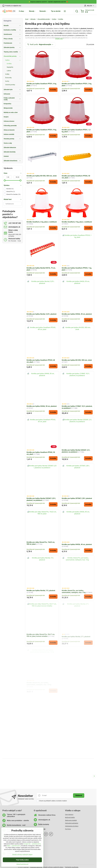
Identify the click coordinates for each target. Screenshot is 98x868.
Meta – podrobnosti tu (14, 846)
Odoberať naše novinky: (26, 799)
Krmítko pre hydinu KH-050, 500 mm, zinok (42, 176)
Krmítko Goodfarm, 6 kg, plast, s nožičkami (42, 222)
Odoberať (79, 795)
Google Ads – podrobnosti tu (32, 844)
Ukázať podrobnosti (22, 865)
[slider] (5, 180)
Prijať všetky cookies (22, 860)
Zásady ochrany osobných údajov (22, 855)
